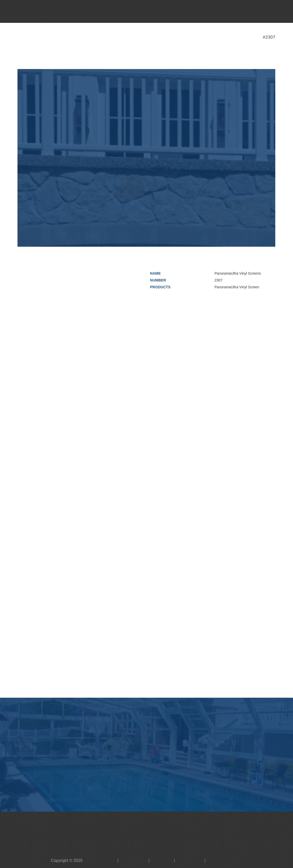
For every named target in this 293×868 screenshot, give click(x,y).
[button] (144, 11)
